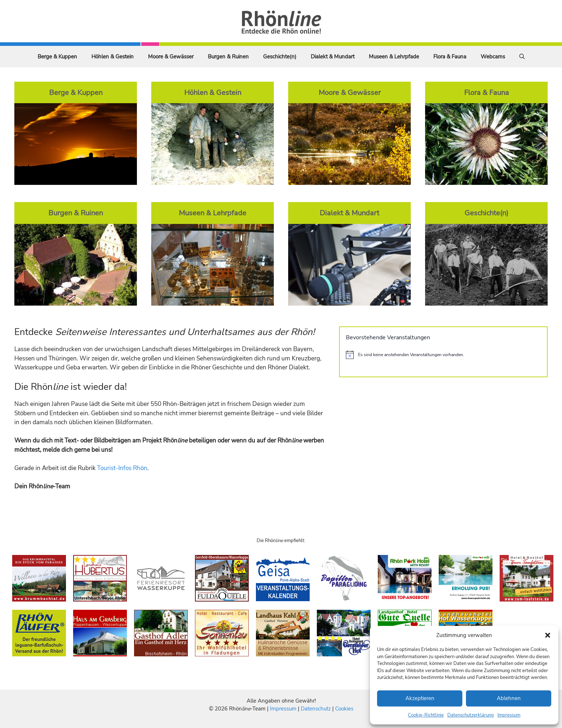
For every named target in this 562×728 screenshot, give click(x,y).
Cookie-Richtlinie (426, 715)
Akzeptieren (420, 698)
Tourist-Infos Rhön (122, 468)
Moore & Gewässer (171, 57)
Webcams (493, 57)
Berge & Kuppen (57, 57)
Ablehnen (509, 698)
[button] (548, 635)
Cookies (344, 709)
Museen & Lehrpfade (394, 57)
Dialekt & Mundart (333, 57)
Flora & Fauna (450, 57)
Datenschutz (316, 709)
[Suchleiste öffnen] (522, 57)
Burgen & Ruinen (228, 57)
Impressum (509, 715)
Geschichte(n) (280, 57)
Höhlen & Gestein (113, 57)
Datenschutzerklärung (471, 715)
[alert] (443, 355)
